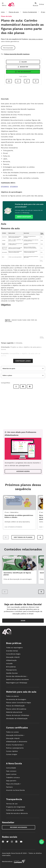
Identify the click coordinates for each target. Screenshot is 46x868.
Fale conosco (11, 771)
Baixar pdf (23, 67)
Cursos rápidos (12, 751)
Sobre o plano (7, 375)
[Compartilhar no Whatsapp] (18, 81)
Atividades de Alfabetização (17, 719)
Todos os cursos (12, 732)
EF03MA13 (5, 187)
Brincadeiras (11, 667)
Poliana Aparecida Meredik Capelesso (17, 54)
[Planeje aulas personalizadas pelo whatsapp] (42, 842)
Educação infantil (13, 657)
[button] (40, 537)
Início (3, 12)
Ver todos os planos (23, 537)
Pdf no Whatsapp (23, 72)
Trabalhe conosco (13, 777)
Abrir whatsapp (24, 217)
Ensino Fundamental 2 (15, 745)
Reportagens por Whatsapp (17, 683)
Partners (9, 787)
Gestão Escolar (12, 673)
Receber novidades (18, 827)
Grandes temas (12, 651)
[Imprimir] (9, 81)
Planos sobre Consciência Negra (18, 703)
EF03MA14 (14, 187)
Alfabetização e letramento (17, 742)
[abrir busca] (36, 4)
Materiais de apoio (9, 368)
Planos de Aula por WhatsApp (18, 715)
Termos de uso (12, 804)
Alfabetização (11, 660)
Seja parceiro (11, 781)
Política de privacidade (15, 810)
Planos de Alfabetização (15, 706)
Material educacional (14, 712)
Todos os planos (12, 696)
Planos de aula (14, 12)
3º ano (43, 12)
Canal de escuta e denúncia (17, 813)
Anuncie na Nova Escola (15, 790)
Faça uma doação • (14, 784)
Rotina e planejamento (15, 748)
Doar (23, 621)
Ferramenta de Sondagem (16, 699)
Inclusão (9, 663)
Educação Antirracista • (15, 735)
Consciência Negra (13, 654)
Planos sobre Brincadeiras (16, 709)
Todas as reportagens (14, 648)
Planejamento (11, 670)
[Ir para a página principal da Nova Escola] (11, 7)
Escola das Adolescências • (17, 676)
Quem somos (11, 774)
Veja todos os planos (36, 39)
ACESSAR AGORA (23, 471)
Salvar (23, 62)
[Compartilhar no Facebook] (27, 81)
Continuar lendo (23, 361)
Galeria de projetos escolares (17, 679)
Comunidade (11, 768)
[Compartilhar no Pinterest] (36, 81)
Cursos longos (12, 754)
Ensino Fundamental (30, 12)
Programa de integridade (16, 807)
